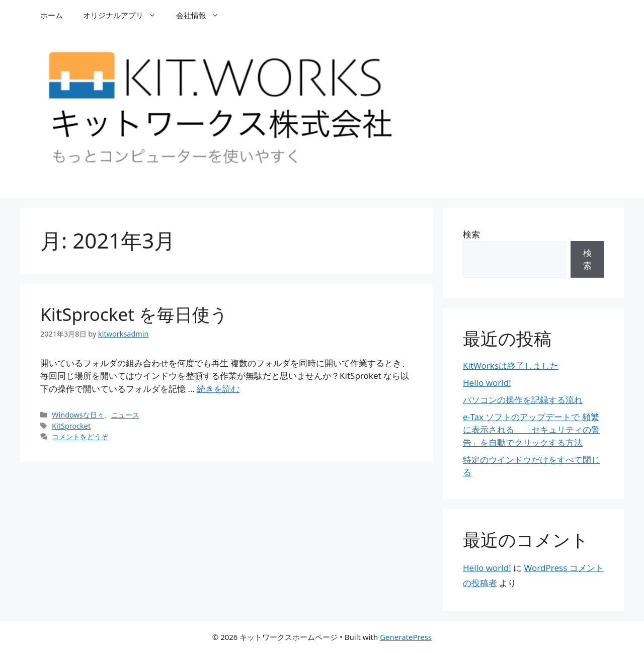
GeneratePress (406, 637)
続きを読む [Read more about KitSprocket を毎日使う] (218, 389)
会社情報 (203, 15)
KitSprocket (71, 426)
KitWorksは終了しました (511, 365)
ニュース (125, 415)
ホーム (52, 15)
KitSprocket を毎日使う (134, 314)
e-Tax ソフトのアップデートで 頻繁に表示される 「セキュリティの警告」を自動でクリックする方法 (531, 430)
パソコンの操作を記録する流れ (523, 400)
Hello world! (487, 383)
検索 (471, 234)
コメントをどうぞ (80, 436)
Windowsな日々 (78, 415)
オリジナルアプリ (125, 15)
